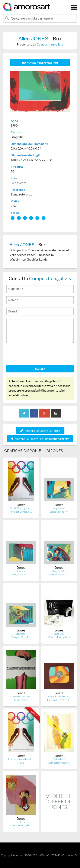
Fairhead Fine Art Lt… (59, 700)
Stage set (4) (59, 508)
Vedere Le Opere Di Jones (40, 431)
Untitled (21, 822)
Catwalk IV (59, 759)
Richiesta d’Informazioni (40, 63)
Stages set (21, 571)
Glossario (68, 855)
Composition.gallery (50, 44)
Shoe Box (59, 634)
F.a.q (77, 855)
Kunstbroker (21, 700)
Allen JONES (33, 39)
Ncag (21, 763)
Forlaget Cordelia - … (21, 512)
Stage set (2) (59, 571)
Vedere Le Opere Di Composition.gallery (40, 439)
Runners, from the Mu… (21, 759)
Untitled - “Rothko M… (59, 696)
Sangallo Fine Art (59, 512)
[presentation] (39, 355)
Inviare (40, 369)
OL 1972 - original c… (21, 508)
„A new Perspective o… (21, 696)
